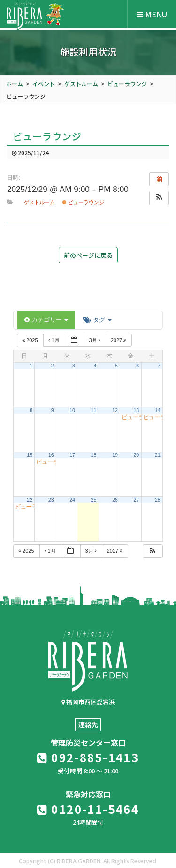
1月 (55, 340)
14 (158, 410)
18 (94, 455)
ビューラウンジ (83, 202)
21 (158, 455)
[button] (159, 198)
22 (30, 500)
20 (136, 455)
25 (94, 500)
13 (136, 410)
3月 (96, 340)
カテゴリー (46, 320)
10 (72, 410)
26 (115, 500)
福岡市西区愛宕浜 (88, 702)
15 (30, 455)
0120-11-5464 (88, 809)
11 (94, 410)
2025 (31, 340)
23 (51, 500)
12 (115, 410)
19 (115, 455)
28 (158, 500)
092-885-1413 (88, 757)
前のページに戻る (88, 255)
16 (51, 455)
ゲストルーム (39, 202)
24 (72, 500)
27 (136, 500)
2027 (119, 340)
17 (72, 455)
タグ (97, 320)
